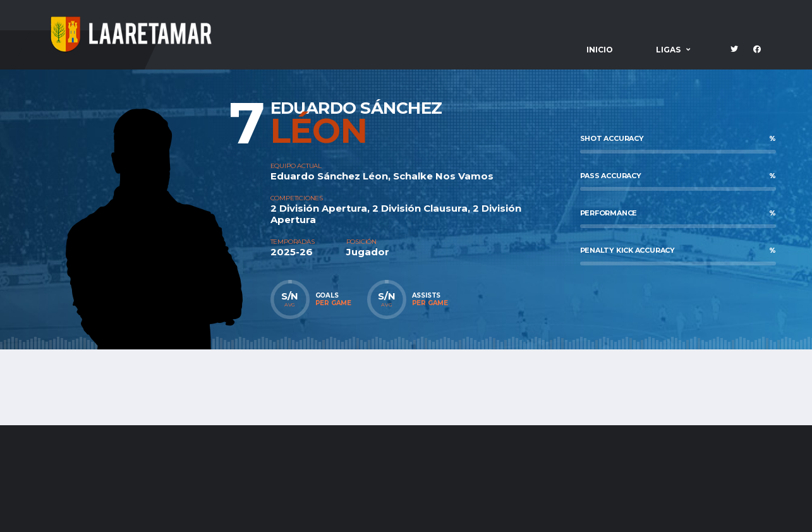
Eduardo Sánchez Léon (329, 176)
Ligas (668, 50)
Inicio (600, 50)
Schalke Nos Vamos (443, 176)
